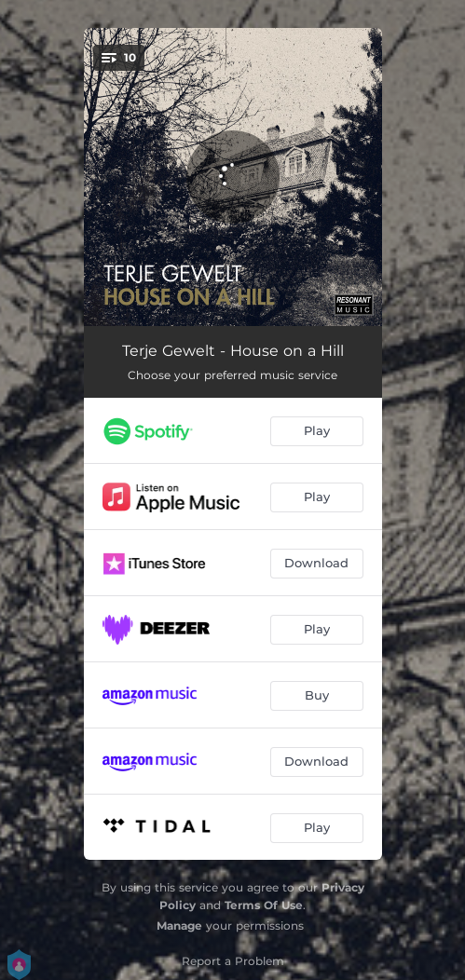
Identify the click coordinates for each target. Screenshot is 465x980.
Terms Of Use (264, 905)
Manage (179, 926)
